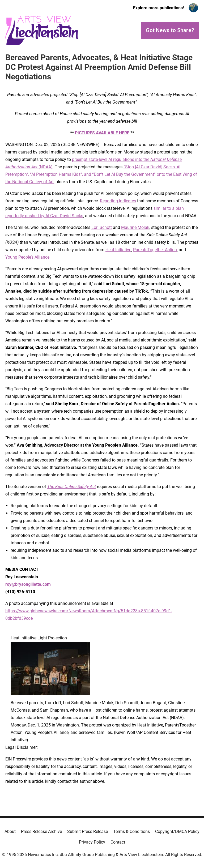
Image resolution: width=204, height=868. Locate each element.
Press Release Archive (41, 831)
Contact (118, 842)
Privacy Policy (92, 842)
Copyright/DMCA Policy (177, 831)
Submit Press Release (88, 831)
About (10, 831)
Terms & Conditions (131, 831)
